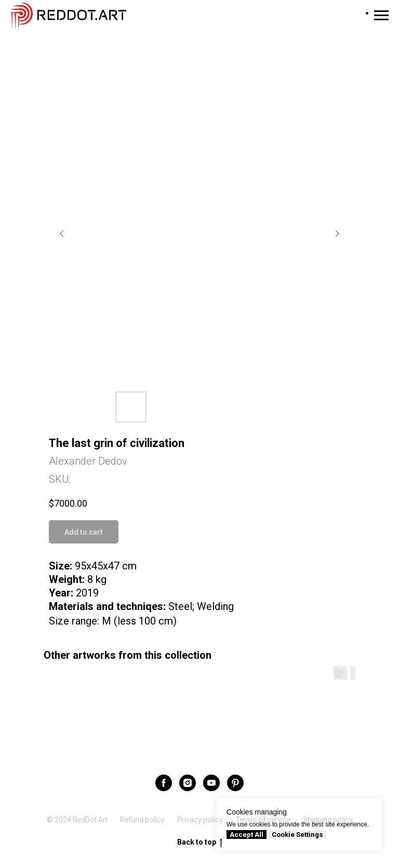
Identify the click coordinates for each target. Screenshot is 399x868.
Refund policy (142, 820)
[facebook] (164, 783)
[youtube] (211, 783)
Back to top (200, 843)
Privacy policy (200, 820)
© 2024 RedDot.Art (77, 820)
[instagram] (188, 783)
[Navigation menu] (381, 16)
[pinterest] (235, 783)
